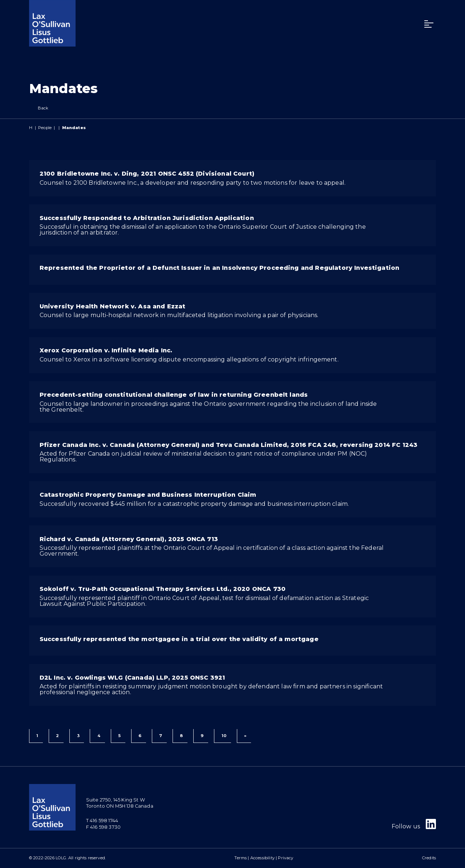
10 (224, 736)
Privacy (286, 858)
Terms (240, 858)
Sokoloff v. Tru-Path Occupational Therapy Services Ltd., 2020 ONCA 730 (163, 589)
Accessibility (262, 858)
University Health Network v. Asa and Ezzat (113, 306)
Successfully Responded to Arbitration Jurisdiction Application (147, 218)
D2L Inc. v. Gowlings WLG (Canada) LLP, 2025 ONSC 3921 (132, 678)
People (45, 128)
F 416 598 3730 (103, 827)
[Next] (244, 736)
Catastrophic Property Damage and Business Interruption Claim (148, 495)
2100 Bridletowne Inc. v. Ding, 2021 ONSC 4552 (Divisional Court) (147, 174)
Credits (429, 858)
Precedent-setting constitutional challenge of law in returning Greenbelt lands (174, 395)
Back (39, 108)
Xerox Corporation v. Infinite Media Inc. (106, 350)
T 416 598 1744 (102, 821)
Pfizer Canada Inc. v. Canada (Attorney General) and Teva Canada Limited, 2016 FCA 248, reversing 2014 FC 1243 (229, 445)
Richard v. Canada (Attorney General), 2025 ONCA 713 (129, 539)
